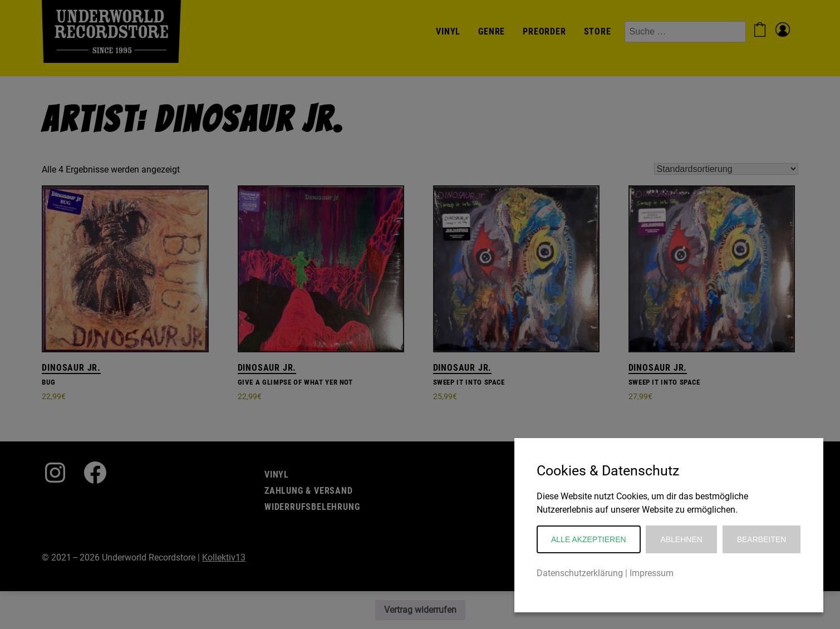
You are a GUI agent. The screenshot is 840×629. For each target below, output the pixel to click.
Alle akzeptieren (589, 539)
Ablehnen (681, 539)
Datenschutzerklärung (580, 573)
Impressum (652, 573)
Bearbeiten (762, 539)
